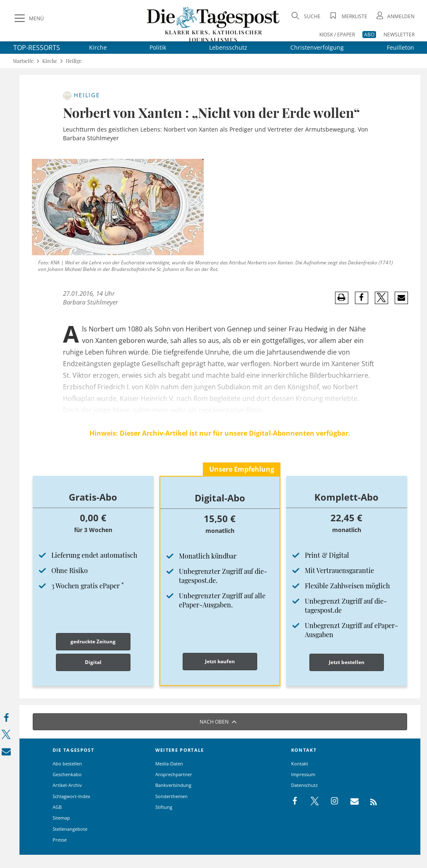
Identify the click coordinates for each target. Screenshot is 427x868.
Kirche (98, 47)
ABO (369, 35)
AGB (57, 807)
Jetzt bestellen (347, 662)
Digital (93, 662)
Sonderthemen (171, 796)
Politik (158, 47)
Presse (60, 840)
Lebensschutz (228, 47)
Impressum (303, 774)
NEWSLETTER (399, 35)
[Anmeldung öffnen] (395, 16)
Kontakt (300, 764)
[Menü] (28, 19)
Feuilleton (400, 47)
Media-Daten (169, 764)
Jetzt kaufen (220, 661)
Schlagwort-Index (71, 796)
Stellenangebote (70, 829)
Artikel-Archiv (67, 785)
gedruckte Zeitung (93, 641)
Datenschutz (304, 785)
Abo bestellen (67, 764)
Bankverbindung (173, 785)
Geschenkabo (67, 774)
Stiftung (164, 807)
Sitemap (61, 818)
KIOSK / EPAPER (337, 35)
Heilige (74, 61)
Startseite (23, 61)
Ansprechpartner (174, 774)
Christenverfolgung (317, 47)
